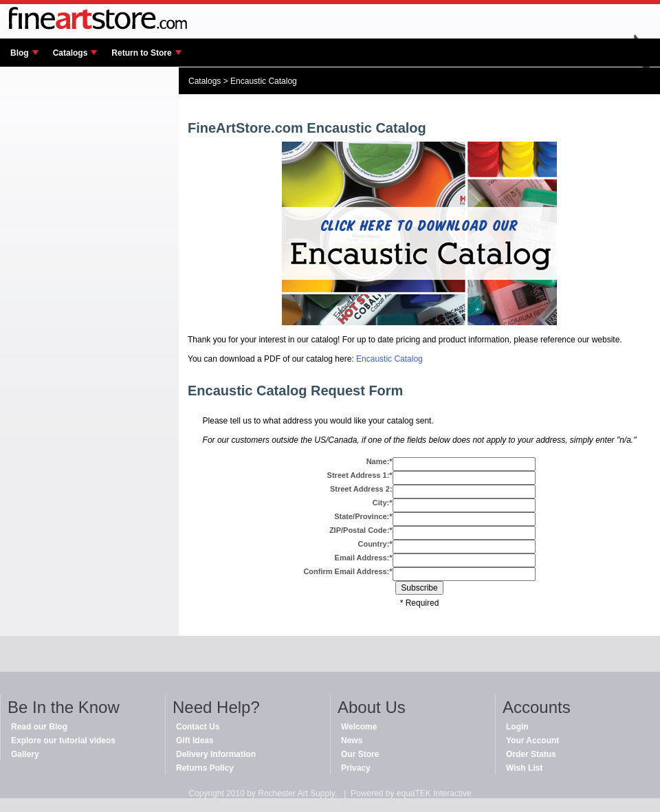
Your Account (532, 740)
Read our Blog (39, 727)
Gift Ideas (195, 740)
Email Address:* (364, 558)
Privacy (356, 768)
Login (517, 727)
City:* (383, 503)
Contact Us (198, 727)
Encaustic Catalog (264, 81)
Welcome (359, 727)
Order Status (531, 754)
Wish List (524, 768)
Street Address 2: (361, 489)
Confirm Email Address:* (348, 571)
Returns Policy (205, 768)
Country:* (375, 544)
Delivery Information (216, 754)
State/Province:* (363, 516)
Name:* (379, 461)
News (352, 740)
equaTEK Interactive (434, 793)
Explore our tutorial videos (63, 740)
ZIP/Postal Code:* (361, 530)
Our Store (360, 754)
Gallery (25, 754)
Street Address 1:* (360, 475)
